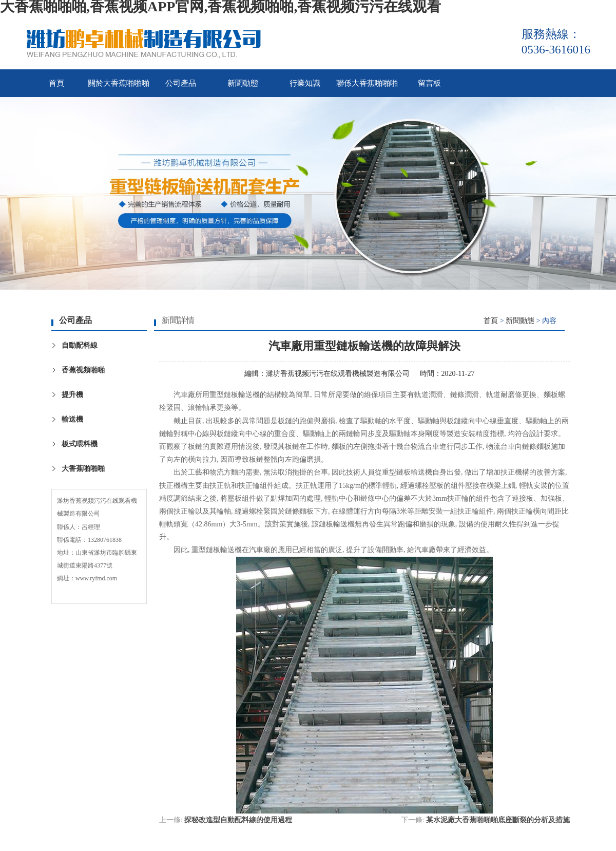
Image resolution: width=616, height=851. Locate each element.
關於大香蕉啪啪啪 (119, 83)
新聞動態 (243, 83)
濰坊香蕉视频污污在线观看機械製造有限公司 (338, 374)
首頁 (56, 83)
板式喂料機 (80, 444)
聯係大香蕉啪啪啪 (367, 83)
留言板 (429, 83)
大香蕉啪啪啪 (83, 469)
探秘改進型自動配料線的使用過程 (238, 820)
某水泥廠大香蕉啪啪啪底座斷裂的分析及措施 (498, 820)
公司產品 (181, 83)
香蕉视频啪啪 (83, 370)
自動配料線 (80, 345)
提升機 (72, 395)
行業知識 (305, 83)
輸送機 (72, 419)
